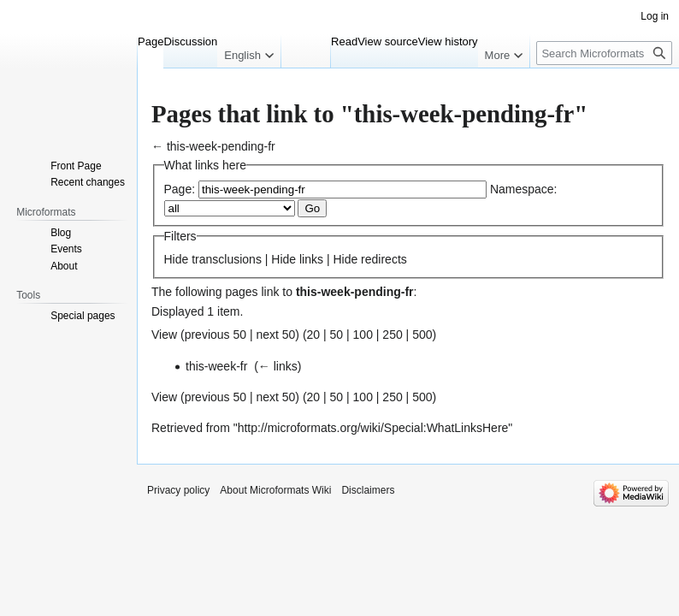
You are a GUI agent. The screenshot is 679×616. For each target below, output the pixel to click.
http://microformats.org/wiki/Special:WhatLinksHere (373, 428)
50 (337, 335)
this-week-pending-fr (221, 146)
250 (392, 335)
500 (422, 335)
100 (363, 335)
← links (278, 366)
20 (314, 335)
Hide (177, 259)
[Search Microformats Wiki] (604, 53)
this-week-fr (216, 366)
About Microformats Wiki (275, 490)
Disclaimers (368, 490)
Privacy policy (178, 490)
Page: (180, 189)
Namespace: (524, 189)
